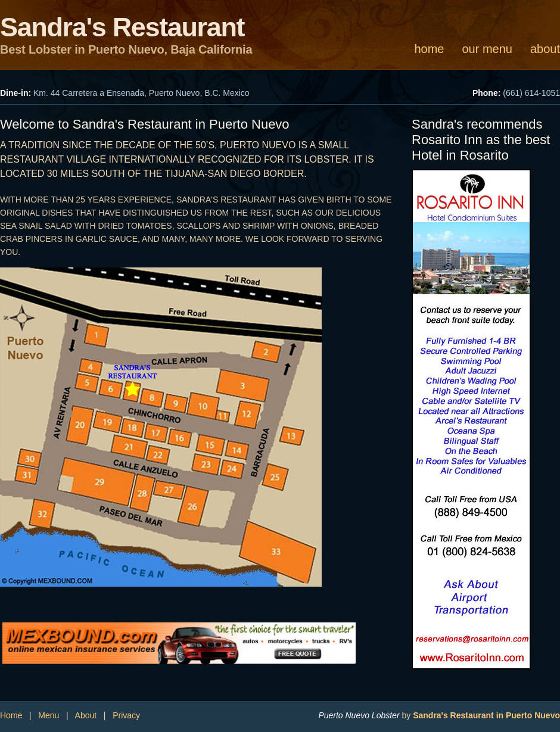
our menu (487, 49)
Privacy (126, 715)
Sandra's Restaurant (122, 27)
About (86, 715)
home (429, 49)
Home (11, 715)
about (545, 49)
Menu (49, 715)
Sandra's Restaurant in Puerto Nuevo (486, 715)
